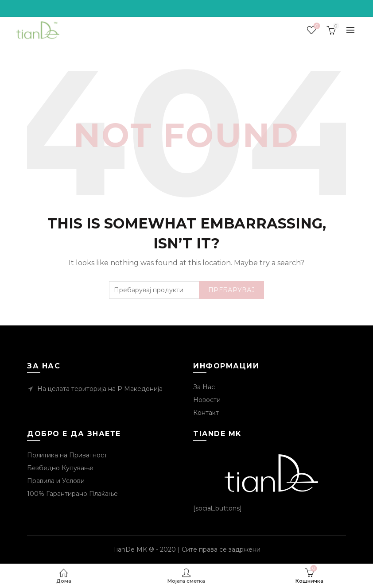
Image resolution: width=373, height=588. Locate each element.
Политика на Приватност (67, 455)
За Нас (204, 387)
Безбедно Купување (60, 468)
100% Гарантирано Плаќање (72, 494)
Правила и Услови (56, 481)
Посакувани (316, 26)
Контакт (206, 413)
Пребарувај (231, 290)
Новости (207, 400)
